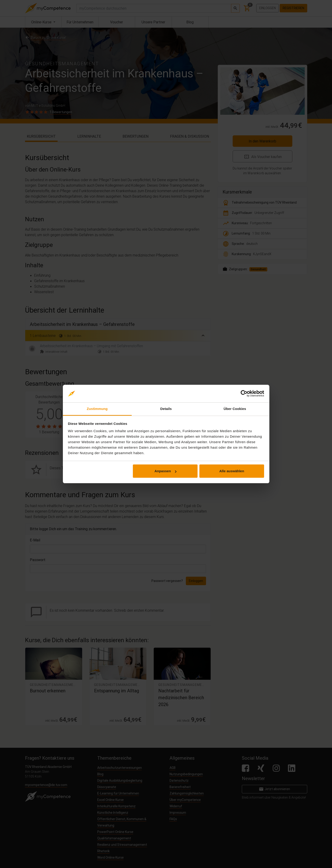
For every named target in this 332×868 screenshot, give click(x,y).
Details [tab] (166, 409)
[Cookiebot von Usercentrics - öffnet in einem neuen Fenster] (244, 394)
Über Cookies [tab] (235, 409)
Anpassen (165, 471)
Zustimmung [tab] (97, 409)
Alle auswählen (232, 471)
